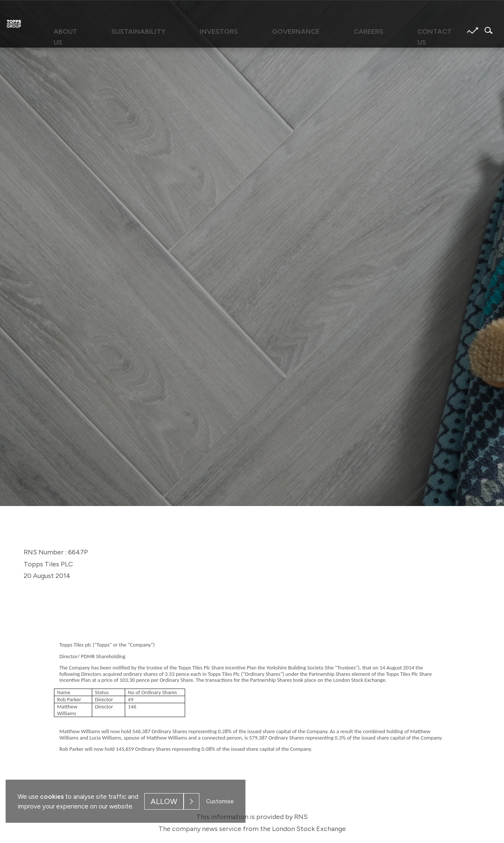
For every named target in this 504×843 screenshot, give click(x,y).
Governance (287, 31)
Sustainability (179, 31)
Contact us (383, 31)
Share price (473, 31)
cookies (52, 797)
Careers (336, 31)
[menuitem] (125, 34)
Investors (234, 31)
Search (487, 30)
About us (125, 31)
